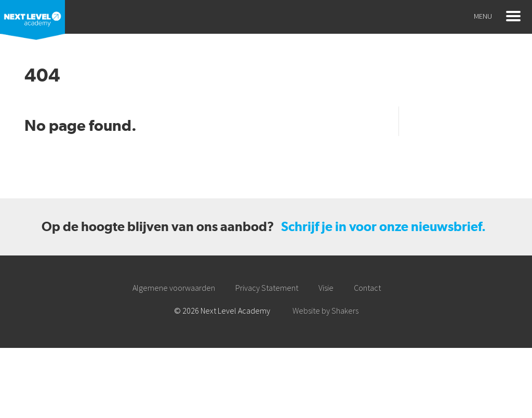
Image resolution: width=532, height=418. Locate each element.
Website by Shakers (325, 311)
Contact (367, 288)
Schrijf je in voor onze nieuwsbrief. (383, 227)
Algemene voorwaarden (174, 288)
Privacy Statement (267, 288)
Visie (326, 288)
